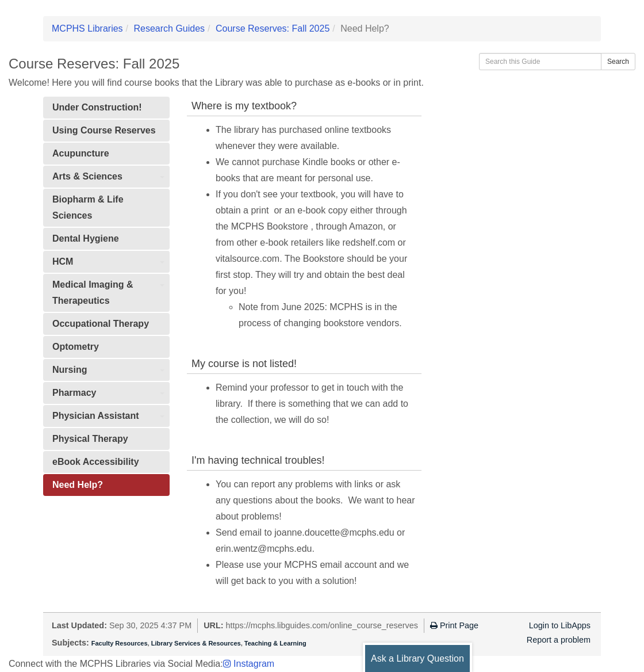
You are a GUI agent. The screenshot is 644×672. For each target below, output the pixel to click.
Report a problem (559, 640)
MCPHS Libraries (87, 28)
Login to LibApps (560, 625)
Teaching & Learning (275, 643)
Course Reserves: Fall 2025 (273, 28)
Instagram (249, 664)
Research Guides (169, 28)
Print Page (454, 625)
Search (618, 62)
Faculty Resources (120, 643)
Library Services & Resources (196, 643)
